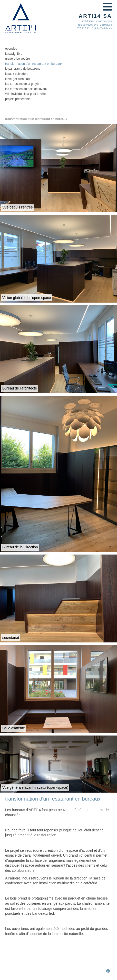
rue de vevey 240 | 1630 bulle (95, 25)
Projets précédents (18, 99)
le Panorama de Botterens (23, 69)
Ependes (11, 49)
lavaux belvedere (17, 74)
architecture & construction (97, 21)
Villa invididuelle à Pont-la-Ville (25, 94)
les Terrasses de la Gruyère (23, 84)
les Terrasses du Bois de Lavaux (26, 89)
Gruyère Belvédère (18, 59)
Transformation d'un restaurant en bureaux (34, 64)
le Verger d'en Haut (18, 79)
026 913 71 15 (85, 28)
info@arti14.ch (104, 28)
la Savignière (14, 54)
